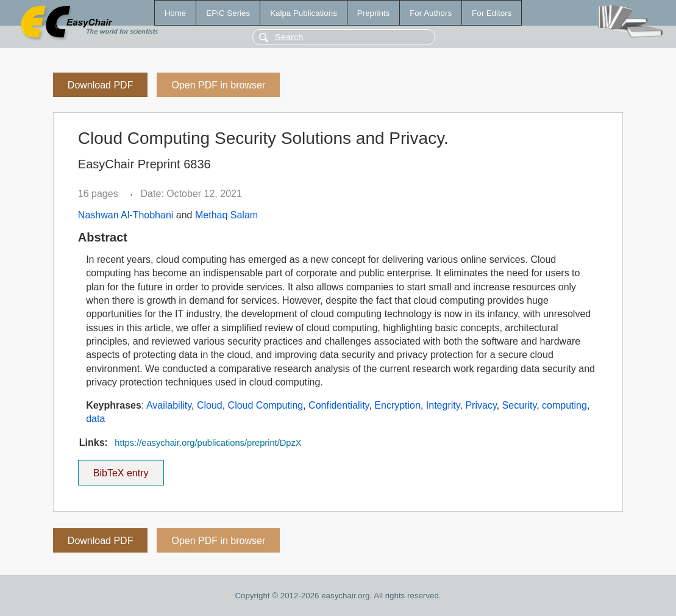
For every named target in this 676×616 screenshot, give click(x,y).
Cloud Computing (266, 405)
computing (564, 405)
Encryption (397, 405)
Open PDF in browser (218, 85)
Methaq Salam (226, 215)
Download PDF (101, 85)
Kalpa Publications (304, 13)
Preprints (373, 13)
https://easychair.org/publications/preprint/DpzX (208, 443)
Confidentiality (339, 405)
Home (176, 13)
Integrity (443, 405)
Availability (169, 405)
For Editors (492, 13)
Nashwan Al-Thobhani (126, 215)
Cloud (210, 405)
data (95, 419)
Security (520, 405)
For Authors (431, 13)
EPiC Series (228, 13)
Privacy (481, 405)
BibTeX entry (121, 469)
